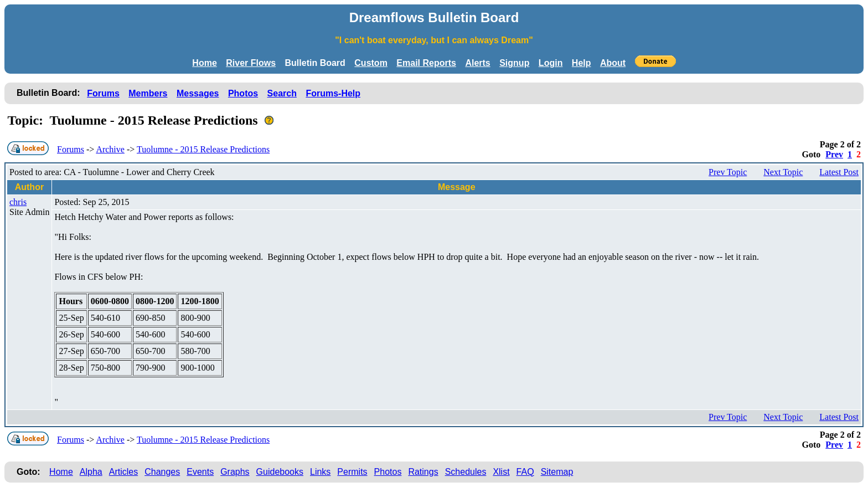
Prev (834, 154)
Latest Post (839, 172)
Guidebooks (280, 472)
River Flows (251, 63)
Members (148, 93)
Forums (103, 93)
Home (204, 63)
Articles (123, 472)
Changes (162, 472)
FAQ (525, 472)
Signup (514, 63)
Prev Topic (728, 172)
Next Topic (783, 172)
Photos (243, 93)
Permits (352, 472)
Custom (371, 63)
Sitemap (557, 472)
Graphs (235, 472)
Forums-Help (333, 93)
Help (582, 63)
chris (18, 202)
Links (320, 472)
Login (551, 63)
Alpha (91, 472)
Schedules (466, 472)
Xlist (501, 472)
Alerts (477, 63)
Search (282, 93)
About (613, 63)
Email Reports (426, 63)
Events (200, 472)
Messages (198, 93)
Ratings (423, 472)
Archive (110, 149)
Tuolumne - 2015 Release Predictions (203, 149)
